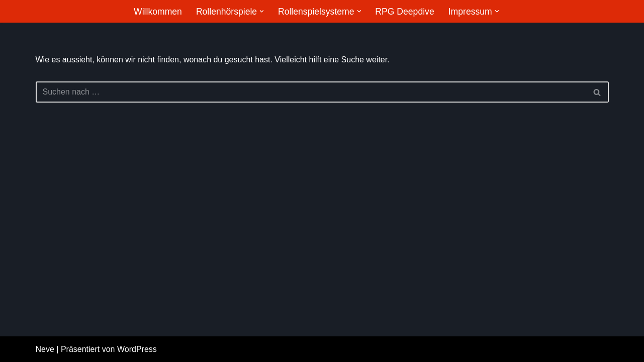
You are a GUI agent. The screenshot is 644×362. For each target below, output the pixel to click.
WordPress (137, 349)
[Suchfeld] (311, 92)
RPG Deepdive (404, 12)
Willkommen (158, 12)
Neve (45, 349)
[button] (262, 11)
